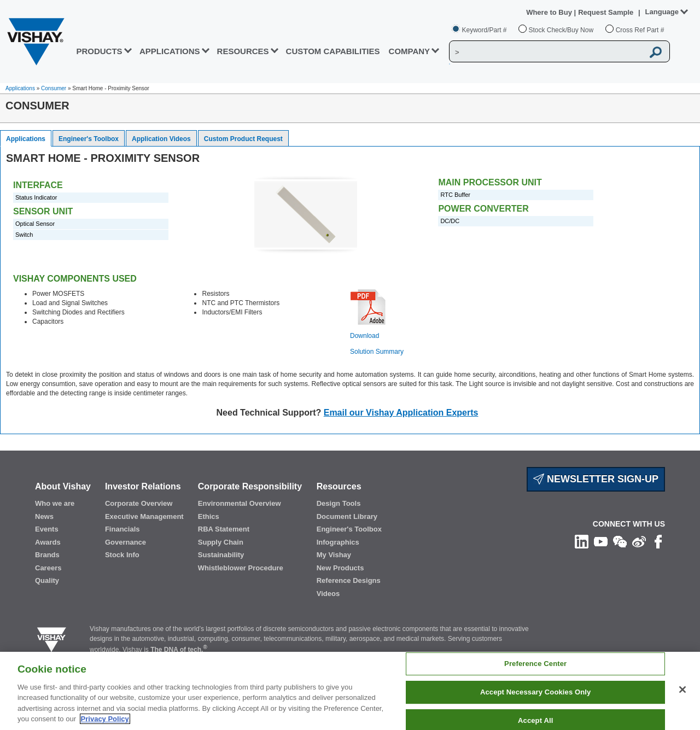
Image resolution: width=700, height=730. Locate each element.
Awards (48, 542)
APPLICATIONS (170, 51)
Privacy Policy (105, 719)
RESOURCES (243, 51)
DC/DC (450, 221)
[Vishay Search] (546, 52)
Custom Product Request (243, 139)
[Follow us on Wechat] (620, 541)
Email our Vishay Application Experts (401, 413)
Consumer (54, 88)
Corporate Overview (139, 503)
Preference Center (535, 664)
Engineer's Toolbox (89, 139)
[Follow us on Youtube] (601, 541)
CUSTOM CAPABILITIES (333, 51)
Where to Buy (550, 12)
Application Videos (161, 139)
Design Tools (339, 503)
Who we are (55, 503)
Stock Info (122, 555)
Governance (126, 542)
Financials (122, 529)
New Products (340, 568)
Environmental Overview (240, 503)
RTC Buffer (455, 195)
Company (410, 51)
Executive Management (144, 516)
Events (47, 529)
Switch (24, 235)
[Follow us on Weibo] (639, 541)
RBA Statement (224, 529)
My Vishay (334, 555)
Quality (47, 580)
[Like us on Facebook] (658, 541)
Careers (48, 568)
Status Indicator (36, 197)
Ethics (209, 516)
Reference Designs (349, 580)
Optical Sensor (35, 224)
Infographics (338, 542)
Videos (328, 594)
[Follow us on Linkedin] (582, 541)
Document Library (347, 516)
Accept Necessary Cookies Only (535, 692)
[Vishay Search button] (656, 52)
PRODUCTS (99, 51)
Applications (20, 88)
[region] (350, 691)
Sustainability (221, 555)
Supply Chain (221, 542)
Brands (47, 555)
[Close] (682, 690)
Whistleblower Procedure (241, 568)
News (44, 516)
